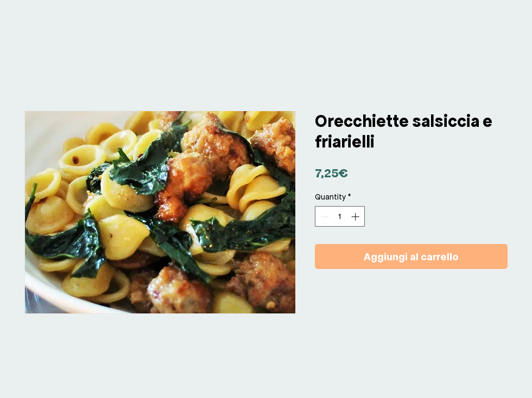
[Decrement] (324, 217)
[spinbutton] (340, 217)
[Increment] (356, 217)
